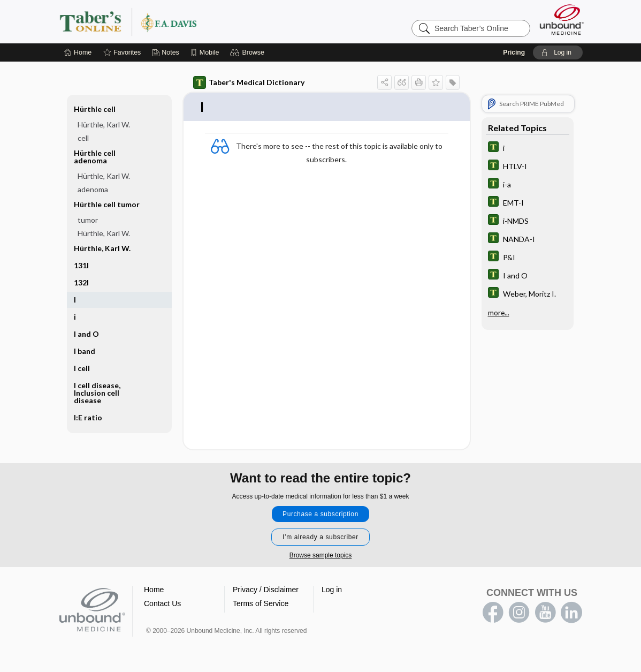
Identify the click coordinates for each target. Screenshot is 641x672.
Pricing (514, 52)
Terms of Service (261, 604)
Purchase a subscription (320, 515)
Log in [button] (332, 590)
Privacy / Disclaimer (266, 590)
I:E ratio (88, 417)
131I (81, 265)
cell (83, 138)
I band (85, 351)
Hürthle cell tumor (107, 204)
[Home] (78, 52)
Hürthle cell (95, 109)
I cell (82, 368)
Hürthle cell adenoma (95, 157)
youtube (545, 613)
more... (499, 313)
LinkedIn (571, 613)
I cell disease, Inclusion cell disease (97, 393)
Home (154, 590)
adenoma (93, 189)
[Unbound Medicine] (562, 20)
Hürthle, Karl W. (104, 124)
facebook (493, 613)
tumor (88, 220)
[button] (249, 52)
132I (81, 282)
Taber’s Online (192, 21)
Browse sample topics (321, 556)
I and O (86, 334)
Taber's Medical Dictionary (249, 82)
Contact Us (162, 604)
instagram (519, 613)
